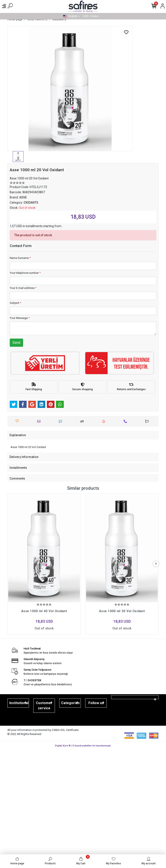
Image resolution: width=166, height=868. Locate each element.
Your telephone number (25, 273)
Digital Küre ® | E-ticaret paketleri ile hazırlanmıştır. (83, 746)
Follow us (96, 703)
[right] (156, 564)
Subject (15, 303)
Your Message (20, 318)
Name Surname (20, 258)
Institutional (19, 703)
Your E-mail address (23, 288)
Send (16, 343)
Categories (70, 703)
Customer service (44, 706)
